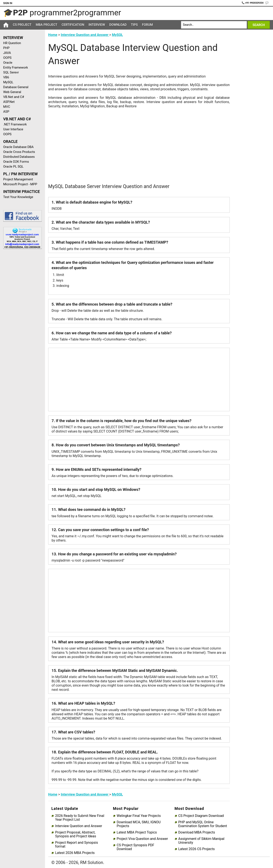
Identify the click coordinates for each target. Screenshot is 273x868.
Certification (73, 25)
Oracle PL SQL (13, 167)
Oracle (8, 63)
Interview (97, 25)
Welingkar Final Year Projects (139, 816)
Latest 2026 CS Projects (197, 849)
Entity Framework (16, 68)
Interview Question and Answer (85, 35)
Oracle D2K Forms (16, 162)
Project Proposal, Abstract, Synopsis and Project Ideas (76, 834)
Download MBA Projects (197, 832)
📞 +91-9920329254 (253, 3)
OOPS (7, 58)
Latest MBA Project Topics (137, 832)
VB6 (6, 77)
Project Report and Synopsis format (76, 845)
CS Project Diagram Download (201, 816)
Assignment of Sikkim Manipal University (201, 841)
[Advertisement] (21, 320)
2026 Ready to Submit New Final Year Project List (80, 818)
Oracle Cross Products (19, 152)
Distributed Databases (19, 157)
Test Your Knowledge (18, 197)
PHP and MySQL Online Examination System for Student (203, 824)
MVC (7, 107)
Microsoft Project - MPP (20, 184)
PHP (6, 48)
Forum (147, 25)
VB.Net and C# (14, 97)
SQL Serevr (11, 72)
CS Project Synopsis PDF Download (135, 847)
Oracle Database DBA (18, 147)
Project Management (18, 179)
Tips (134, 25)
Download (118, 25)
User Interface (13, 129)
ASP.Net (9, 102)
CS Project (22, 25)
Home (53, 35)
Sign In (8, 3)
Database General (16, 87)
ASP (6, 112)
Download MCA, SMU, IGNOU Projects (139, 824)
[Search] (214, 25)
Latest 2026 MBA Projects (75, 853)
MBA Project (46, 25)
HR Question (12, 43)
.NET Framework (15, 124)
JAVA (7, 53)
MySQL (8, 82)
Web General (12, 92)
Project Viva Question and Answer (142, 839)
